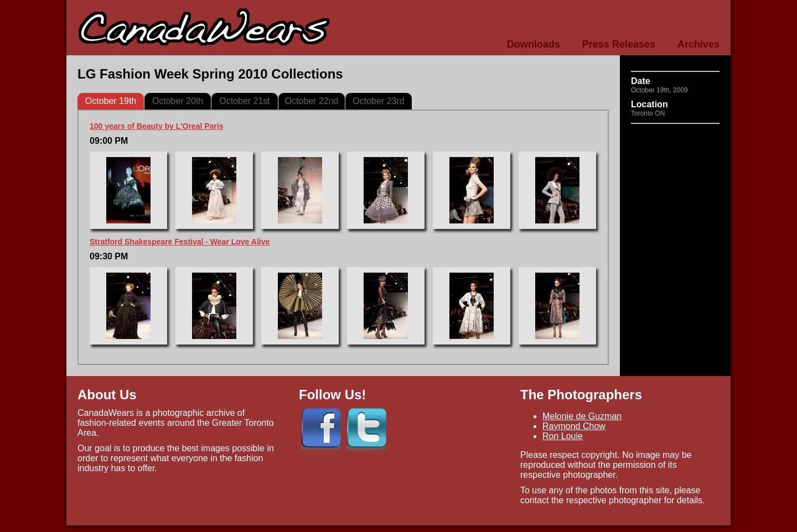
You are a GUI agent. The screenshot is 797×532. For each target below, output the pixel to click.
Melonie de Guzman (582, 416)
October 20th (178, 101)
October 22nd (312, 101)
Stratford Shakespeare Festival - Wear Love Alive (180, 242)
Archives (698, 44)
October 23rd (378, 101)
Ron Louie (563, 436)
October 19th (111, 101)
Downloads (534, 44)
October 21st (245, 101)
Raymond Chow (574, 426)
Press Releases (619, 44)
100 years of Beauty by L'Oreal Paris (156, 126)
